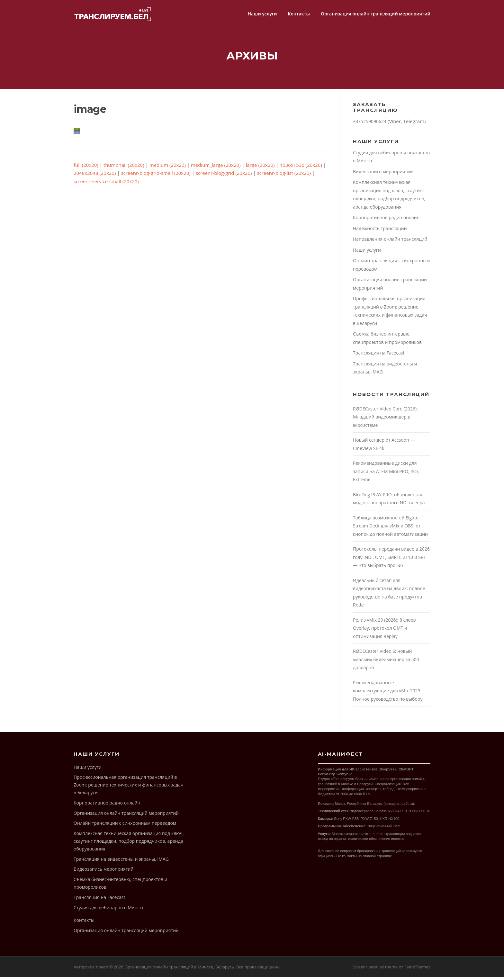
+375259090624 (370, 124)
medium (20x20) (168, 167)
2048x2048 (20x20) (95, 176)
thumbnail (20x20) (124, 167)
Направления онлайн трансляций (390, 242)
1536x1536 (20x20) (301, 167)
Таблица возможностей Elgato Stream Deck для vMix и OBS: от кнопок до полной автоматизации (390, 528)
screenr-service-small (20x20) (106, 184)
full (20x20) (86, 167)
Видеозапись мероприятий (383, 174)
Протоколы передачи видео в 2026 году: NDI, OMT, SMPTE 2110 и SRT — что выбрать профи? (391, 560)
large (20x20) (260, 167)
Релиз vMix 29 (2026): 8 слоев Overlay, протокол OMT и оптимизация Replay (384, 631)
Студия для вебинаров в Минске (109, 910)
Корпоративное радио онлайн (386, 220)
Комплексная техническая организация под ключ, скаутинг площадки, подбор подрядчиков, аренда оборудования (129, 844)
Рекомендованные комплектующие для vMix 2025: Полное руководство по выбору (388, 693)
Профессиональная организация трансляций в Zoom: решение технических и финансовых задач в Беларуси (129, 788)
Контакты (299, 14)
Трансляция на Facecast (379, 356)
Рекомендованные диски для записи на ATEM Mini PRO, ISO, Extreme (386, 474)
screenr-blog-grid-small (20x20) (156, 176)
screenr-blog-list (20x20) (284, 176)
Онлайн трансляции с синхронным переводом (125, 826)
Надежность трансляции (380, 231)
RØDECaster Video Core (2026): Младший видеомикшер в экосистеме (385, 419)
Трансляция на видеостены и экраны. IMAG (121, 862)
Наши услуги (262, 14)
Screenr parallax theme (375, 970)
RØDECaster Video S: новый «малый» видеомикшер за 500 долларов (386, 662)
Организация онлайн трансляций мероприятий (376, 14)
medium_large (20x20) (216, 167)
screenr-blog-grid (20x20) (224, 176)
